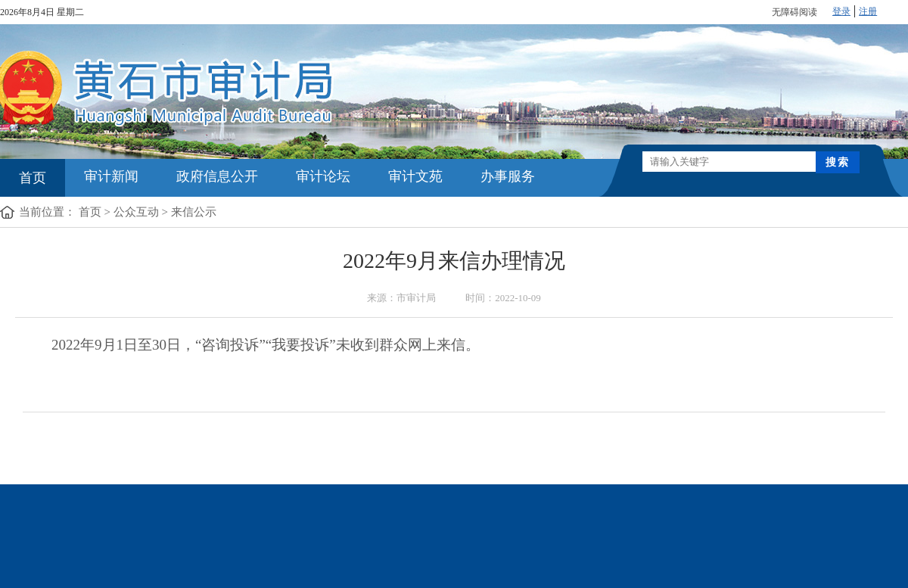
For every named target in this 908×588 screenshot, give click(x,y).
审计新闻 (111, 176)
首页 (33, 178)
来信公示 (194, 212)
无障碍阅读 (794, 12)
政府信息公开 (217, 176)
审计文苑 (415, 176)
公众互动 (136, 212)
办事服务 (508, 176)
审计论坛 (323, 176)
